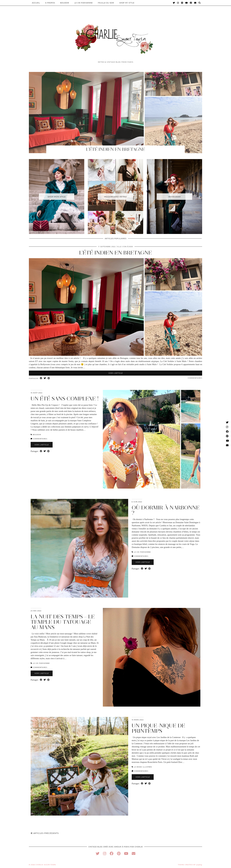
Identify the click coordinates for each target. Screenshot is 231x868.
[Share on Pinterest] (49, 378)
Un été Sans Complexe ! (65, 399)
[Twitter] (174, 3)
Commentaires (195, 378)
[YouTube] (187, 3)
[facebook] (112, 854)
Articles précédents (45, 833)
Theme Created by (190, 865)
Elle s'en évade (125, 247)
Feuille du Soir (106, 3)
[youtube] (126, 854)
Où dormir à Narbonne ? (166, 510)
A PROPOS (50, 3)
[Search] (200, 3)
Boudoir (65, 3)
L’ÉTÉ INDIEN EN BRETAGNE (115, 253)
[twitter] (98, 854)
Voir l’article (116, 373)
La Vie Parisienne (84, 3)
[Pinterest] (182, 3)
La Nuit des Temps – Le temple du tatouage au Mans (63, 622)
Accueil (36, 3)
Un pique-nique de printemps (158, 728)
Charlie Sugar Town (46, 865)
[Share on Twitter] (45, 378)
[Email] (195, 3)
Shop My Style (127, 3)
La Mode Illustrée (143, 767)
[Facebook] (191, 3)
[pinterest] (119, 854)
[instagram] (105, 854)
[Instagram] (178, 3)
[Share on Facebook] (41, 378)
